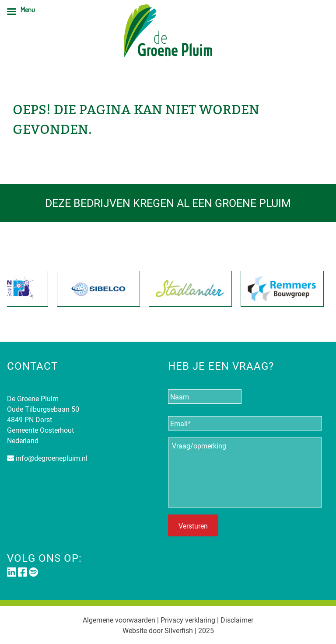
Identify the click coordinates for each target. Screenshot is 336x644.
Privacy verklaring (188, 620)
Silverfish (179, 630)
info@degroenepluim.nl (52, 458)
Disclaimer (237, 620)
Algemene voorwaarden (119, 620)
